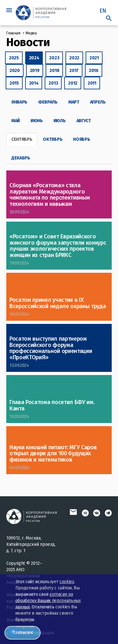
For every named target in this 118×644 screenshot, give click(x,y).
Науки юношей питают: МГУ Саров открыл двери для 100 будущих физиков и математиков (53, 454)
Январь (19, 102)
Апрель (98, 102)
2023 (54, 58)
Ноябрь (81, 139)
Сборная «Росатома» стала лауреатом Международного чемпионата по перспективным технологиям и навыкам (50, 195)
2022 (74, 58)
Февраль (48, 102)
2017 (74, 71)
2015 (14, 83)
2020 (15, 71)
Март (74, 102)
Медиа (31, 33)
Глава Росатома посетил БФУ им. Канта (52, 405)
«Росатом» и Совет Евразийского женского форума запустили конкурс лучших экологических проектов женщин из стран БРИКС (58, 246)
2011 (92, 83)
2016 (94, 71)
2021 (94, 58)
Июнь (37, 121)
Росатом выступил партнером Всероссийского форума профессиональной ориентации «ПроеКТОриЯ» (51, 348)
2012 (73, 83)
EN (103, 11)
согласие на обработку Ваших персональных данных (48, 601)
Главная (13, 33)
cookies (67, 582)
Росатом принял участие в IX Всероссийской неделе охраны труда (58, 303)
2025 (14, 58)
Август (84, 121)
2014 (34, 83)
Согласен (23, 632)
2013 (53, 83)
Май (16, 121)
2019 (35, 71)
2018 (54, 71)
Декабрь (21, 158)
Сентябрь (22, 139)
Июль (60, 121)
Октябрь (53, 139)
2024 (34, 58)
